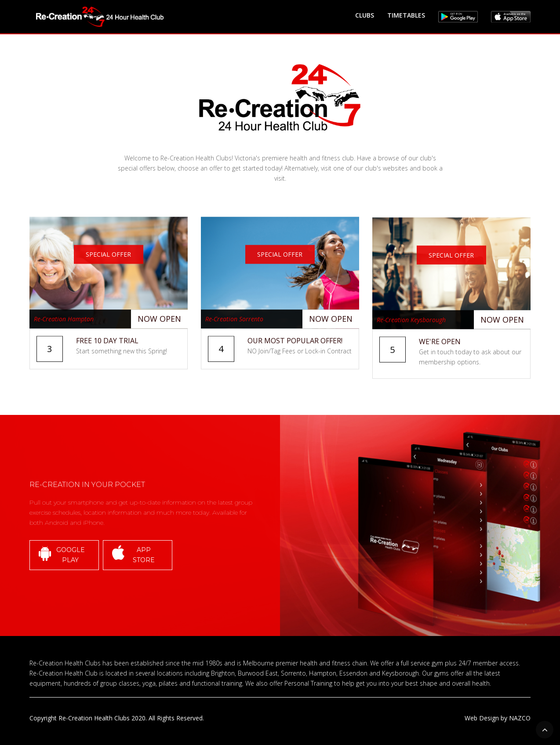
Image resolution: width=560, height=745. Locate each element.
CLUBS (365, 15)
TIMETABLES (406, 15)
